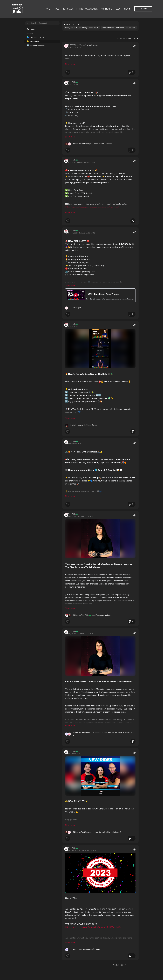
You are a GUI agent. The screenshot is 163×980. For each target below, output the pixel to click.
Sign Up (143, 9)
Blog (118, 9)
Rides (56, 9)
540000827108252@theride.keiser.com (84, 45)
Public (30, 34)
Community (107, 9)
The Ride (72, 79)
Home (48, 9)
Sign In (127, 9)
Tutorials (68, 9)
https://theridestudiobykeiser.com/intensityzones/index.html (92, 203)
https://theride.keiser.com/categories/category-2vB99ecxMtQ (93, 917)
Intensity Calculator (87, 9)
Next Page (120, 954)
